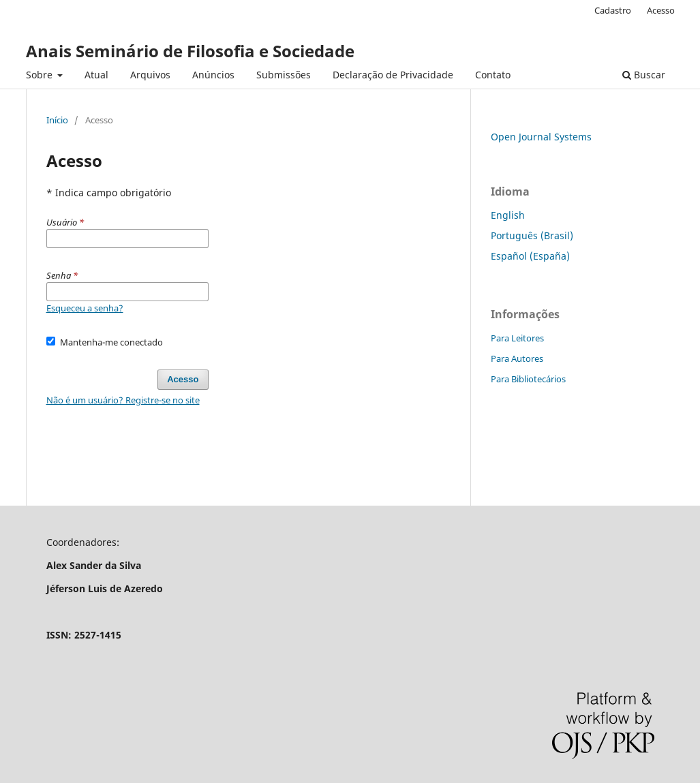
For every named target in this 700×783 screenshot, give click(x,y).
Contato (493, 75)
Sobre (41, 75)
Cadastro (613, 10)
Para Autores (517, 358)
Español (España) (530, 256)
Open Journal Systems (541, 137)
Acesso (661, 10)
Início (57, 120)
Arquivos (150, 75)
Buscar (644, 75)
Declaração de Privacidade (393, 75)
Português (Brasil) (532, 235)
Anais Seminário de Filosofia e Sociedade (190, 51)
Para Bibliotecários (528, 379)
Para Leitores (517, 338)
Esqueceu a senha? (85, 308)
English (508, 215)
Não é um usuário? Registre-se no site (123, 400)
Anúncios (213, 75)
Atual (96, 75)
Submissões (284, 75)
